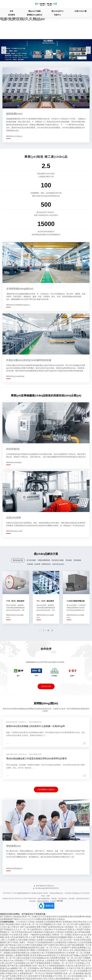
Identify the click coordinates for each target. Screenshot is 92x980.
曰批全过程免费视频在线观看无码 (25, 948)
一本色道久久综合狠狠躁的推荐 (39, 942)
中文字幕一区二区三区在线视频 (68, 976)
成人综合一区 (77, 979)
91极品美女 (50, 932)
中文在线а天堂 (16, 935)
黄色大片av (9, 960)
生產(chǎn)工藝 (81, 11)
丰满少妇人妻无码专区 (76, 966)
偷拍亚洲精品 (81, 950)
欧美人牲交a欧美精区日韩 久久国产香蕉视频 (25, 937)
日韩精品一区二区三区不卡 (64, 963)
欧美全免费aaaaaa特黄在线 (43, 955)
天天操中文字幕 (74, 968)
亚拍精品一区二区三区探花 (78, 927)
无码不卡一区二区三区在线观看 (74, 971)
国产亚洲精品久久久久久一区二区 (15, 929)
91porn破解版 (11, 968)
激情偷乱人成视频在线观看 (18, 955)
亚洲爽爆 (17, 979)
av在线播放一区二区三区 (55, 940)
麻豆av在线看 (24, 958)
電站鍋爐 (69, 560)
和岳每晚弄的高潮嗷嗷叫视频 (59, 937)
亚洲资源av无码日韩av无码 (75, 922)
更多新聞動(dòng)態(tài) (46, 789)
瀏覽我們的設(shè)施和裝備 (15, 376)
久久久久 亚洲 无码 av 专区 (62, 950)
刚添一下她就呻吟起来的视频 (37, 935)
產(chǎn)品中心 (58, 11)
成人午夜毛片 (14, 927)
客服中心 (58, 15)
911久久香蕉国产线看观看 (51, 973)
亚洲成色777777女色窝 (26, 960)
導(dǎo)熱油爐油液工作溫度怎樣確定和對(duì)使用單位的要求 (37, 759)
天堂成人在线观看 (36, 922)
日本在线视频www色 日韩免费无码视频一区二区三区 (54, 958)
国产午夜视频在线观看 (41, 963)
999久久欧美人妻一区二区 (27, 924)
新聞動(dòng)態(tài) (35, 15)
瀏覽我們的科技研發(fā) (14, 463)
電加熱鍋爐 (77, 560)
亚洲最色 (21, 950)
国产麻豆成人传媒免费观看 (20, 966)
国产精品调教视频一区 (78, 945)
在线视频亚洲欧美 (53, 922)
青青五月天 (23, 976)
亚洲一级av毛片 (40, 966)
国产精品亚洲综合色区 (33, 979)
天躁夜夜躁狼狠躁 (56, 966)
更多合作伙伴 (46, 686)
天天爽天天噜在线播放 (33, 945)
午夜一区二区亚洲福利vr (29, 968)
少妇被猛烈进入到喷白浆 (66, 942)
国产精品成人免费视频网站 (53, 968)
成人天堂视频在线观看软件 (53, 953)
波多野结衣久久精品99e (42, 929)
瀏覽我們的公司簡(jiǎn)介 (14, 136)
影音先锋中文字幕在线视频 (41, 976)
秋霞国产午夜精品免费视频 (74, 948)
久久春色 (77, 937)
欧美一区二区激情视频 (74, 973)
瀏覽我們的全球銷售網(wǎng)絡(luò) (18, 305)
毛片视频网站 (46, 924)
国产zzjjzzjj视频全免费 (31, 927)
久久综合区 (21, 922)
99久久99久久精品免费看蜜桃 (57, 979)
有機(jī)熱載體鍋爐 (44, 560)
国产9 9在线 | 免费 (16, 942)
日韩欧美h (36, 953)
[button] (88, 50)
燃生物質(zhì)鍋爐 (58, 560)
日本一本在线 (74, 940)
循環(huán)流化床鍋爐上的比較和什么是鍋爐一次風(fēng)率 (36, 726)
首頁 (11, 11)
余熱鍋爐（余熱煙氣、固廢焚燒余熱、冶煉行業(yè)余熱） (46, 564)
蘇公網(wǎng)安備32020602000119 (46, 888)
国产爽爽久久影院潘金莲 (37, 950)
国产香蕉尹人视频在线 (66, 960)
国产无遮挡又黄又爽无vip (56, 945)
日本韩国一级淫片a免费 (26, 971)
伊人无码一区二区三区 (64, 924)
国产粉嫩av (75, 955)
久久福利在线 (63, 955)
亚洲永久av (78, 935)
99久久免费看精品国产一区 (26, 973)
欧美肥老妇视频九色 (21, 953)
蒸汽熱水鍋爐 (31, 560)
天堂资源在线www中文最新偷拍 (29, 932)
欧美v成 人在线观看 (46, 960)
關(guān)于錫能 (35, 11)
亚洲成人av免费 (36, 940)
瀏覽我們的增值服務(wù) (14, 869)
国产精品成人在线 (14, 945)
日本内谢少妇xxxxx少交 (48, 971)
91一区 (11, 932)
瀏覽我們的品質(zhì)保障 (14, 531)
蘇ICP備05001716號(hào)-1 (44, 886)
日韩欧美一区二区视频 (61, 935)
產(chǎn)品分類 (18, 560)
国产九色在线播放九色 (20, 963)
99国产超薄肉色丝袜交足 (53, 927)
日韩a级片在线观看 (65, 932)
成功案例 (11, 15)
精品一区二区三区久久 (51, 948)
